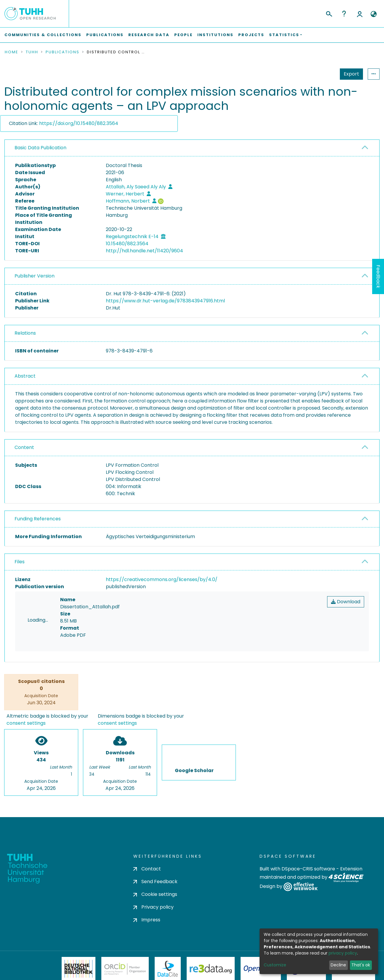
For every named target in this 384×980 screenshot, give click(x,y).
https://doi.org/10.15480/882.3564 (79, 123)
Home (12, 52)
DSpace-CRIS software (308, 869)
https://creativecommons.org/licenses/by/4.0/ (162, 579)
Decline (338, 965)
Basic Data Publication (40, 148)
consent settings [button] (26, 723)
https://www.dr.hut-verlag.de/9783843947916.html (165, 301)
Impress (147, 920)
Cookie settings (155, 894)
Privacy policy (153, 907)
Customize (275, 965)
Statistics (350, 74)
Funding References (38, 519)
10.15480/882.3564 (127, 244)
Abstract (25, 376)
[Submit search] (329, 13)
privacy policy (343, 953)
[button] (373, 14)
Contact (147, 869)
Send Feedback (155, 882)
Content (24, 447)
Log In (360, 14)
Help (344, 14)
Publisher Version (35, 276)
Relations (25, 333)
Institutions (215, 35)
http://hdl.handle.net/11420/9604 (144, 251)
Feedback (378, 276)
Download (346, 602)
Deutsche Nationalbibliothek (79, 969)
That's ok (361, 965)
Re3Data (211, 969)
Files (20, 562)
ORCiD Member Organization (125, 969)
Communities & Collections (43, 35)
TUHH (32, 52)
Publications (105, 35)
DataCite (168, 969)
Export (322, 74)
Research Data (149, 35)
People (183, 35)
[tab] (192, 148)
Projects (251, 35)
